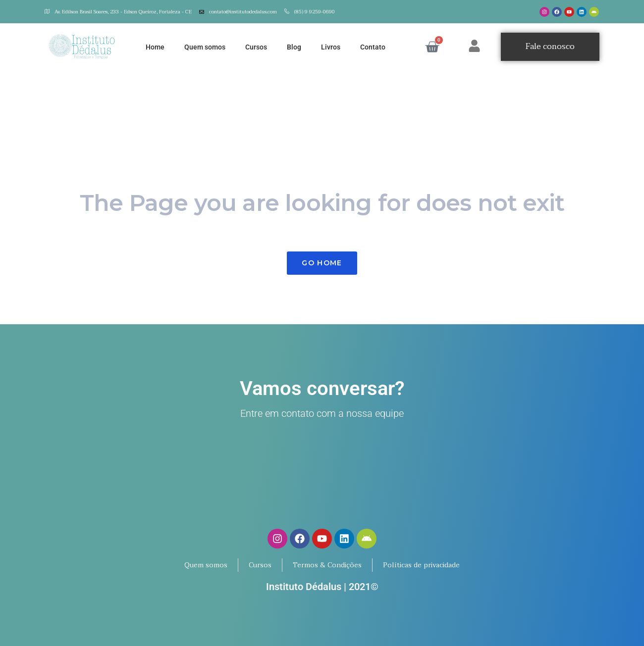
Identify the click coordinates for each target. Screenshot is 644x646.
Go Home (322, 263)
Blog (294, 47)
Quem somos (205, 47)
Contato (373, 47)
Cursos (256, 47)
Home (155, 47)
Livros (331, 47)
